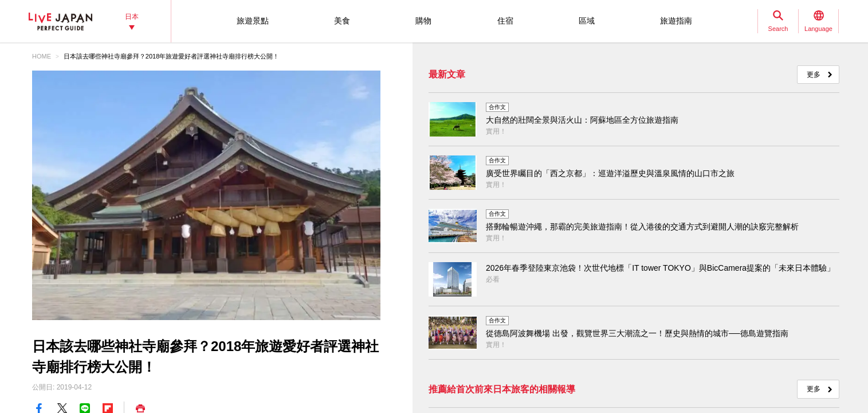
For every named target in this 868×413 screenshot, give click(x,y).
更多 (814, 75)
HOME (42, 56)
